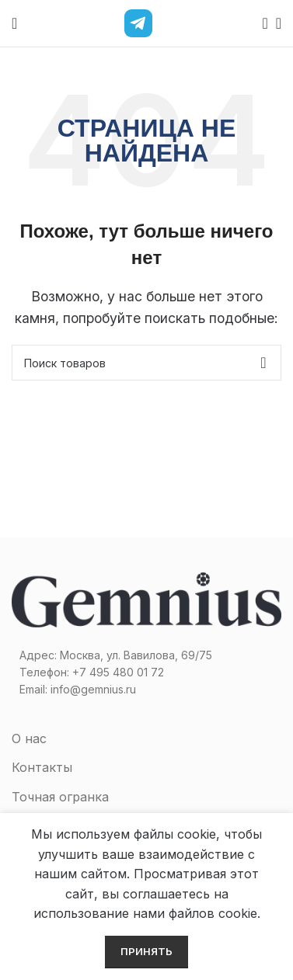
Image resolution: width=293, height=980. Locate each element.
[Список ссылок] (146, 672)
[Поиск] (260, 23)
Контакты (42, 767)
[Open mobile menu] (14, 23)
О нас (29, 738)
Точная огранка (60, 797)
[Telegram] (138, 23)
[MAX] (171, 23)
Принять (146, 951)
